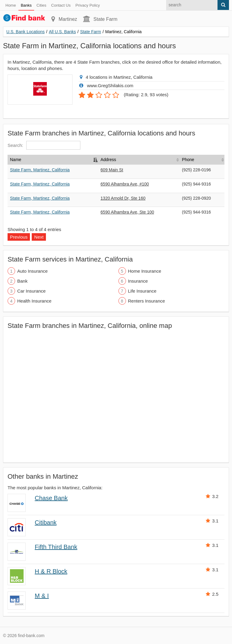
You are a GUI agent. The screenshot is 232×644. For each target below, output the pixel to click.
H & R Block (51, 571)
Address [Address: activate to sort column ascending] (108, 160)
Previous (19, 237)
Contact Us (61, 5)
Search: (44, 145)
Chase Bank (51, 498)
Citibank (46, 522)
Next (39, 237)
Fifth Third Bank (56, 547)
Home (11, 5)
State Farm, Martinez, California (40, 170)
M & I (42, 596)
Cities (42, 5)
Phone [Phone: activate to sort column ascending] (188, 160)
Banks (26, 5)
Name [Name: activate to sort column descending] (16, 160)
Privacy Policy (88, 5)
